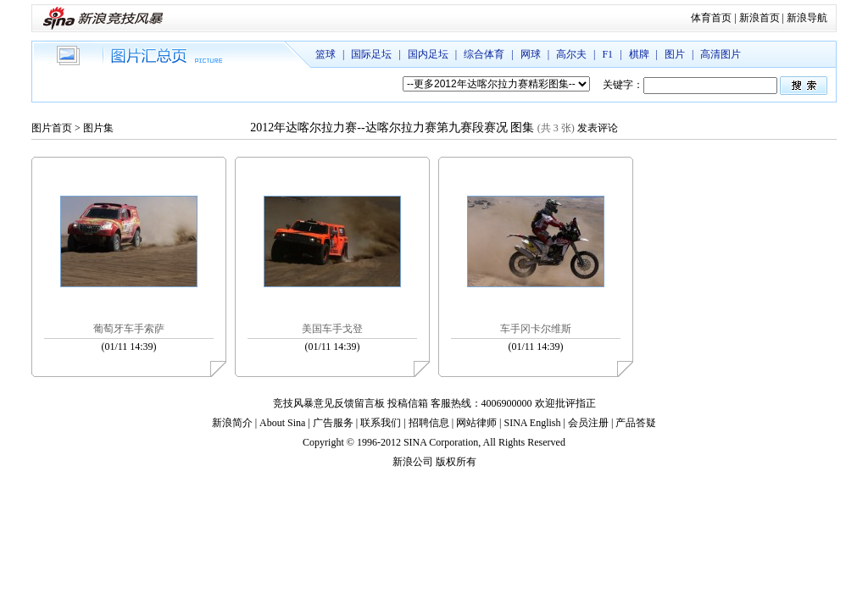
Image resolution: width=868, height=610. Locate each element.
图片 (675, 54)
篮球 (325, 54)
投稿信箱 (408, 403)
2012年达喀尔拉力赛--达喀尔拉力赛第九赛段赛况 (378, 128)
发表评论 (598, 128)
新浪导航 (807, 18)
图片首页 (52, 128)
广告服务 (333, 423)
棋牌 (639, 54)
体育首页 (711, 18)
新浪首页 (759, 18)
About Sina (282, 423)
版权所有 (456, 462)
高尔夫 (571, 54)
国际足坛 (371, 54)
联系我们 (381, 423)
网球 (531, 54)
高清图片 (721, 54)
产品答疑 (636, 423)
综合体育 (484, 54)
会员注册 (588, 423)
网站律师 (476, 423)
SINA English (532, 423)
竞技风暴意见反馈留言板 (329, 403)
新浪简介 (232, 423)
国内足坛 (428, 54)
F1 (607, 54)
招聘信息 (429, 423)
